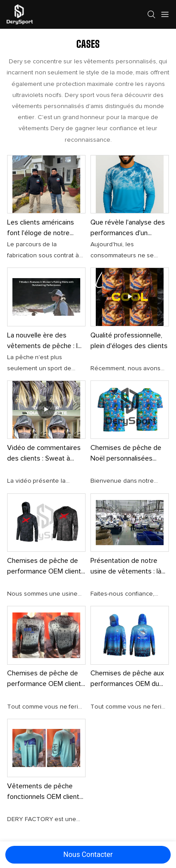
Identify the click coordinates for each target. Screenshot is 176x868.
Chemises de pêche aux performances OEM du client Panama (127, 679)
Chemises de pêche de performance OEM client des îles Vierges (44, 679)
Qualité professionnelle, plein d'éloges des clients (129, 341)
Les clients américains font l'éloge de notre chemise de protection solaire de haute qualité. (43, 229)
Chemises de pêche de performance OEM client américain (44, 567)
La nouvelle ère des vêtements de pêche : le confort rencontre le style (46, 341)
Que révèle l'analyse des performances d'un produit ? (128, 229)
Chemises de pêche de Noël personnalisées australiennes (126, 454)
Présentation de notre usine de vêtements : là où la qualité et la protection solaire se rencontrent (126, 567)
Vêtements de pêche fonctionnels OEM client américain (43, 792)
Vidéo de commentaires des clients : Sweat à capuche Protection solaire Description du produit (44, 454)
